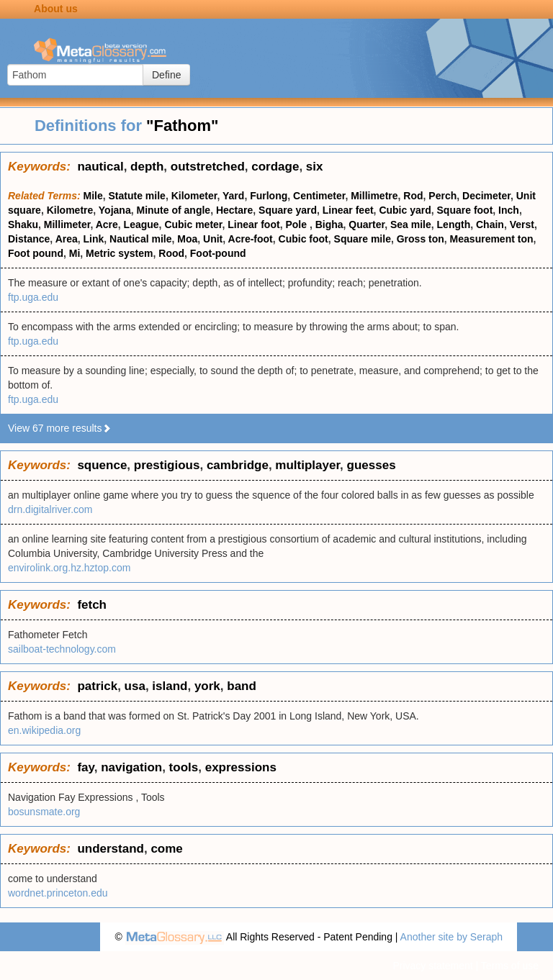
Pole (297, 224)
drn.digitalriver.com (50, 509)
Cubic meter (193, 224)
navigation (131, 767)
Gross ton (421, 239)
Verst (522, 224)
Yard (233, 196)
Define (166, 75)
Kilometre (70, 210)
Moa (187, 239)
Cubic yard (405, 210)
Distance (29, 239)
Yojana (115, 210)
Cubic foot (304, 239)
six (315, 167)
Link (94, 239)
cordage (275, 167)
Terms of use (510, 966)
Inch (509, 210)
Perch (442, 196)
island (170, 686)
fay (85, 767)
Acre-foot (251, 239)
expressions (241, 767)
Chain (490, 224)
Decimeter (486, 196)
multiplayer (307, 465)
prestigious (167, 465)
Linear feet (348, 210)
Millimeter (67, 224)
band (242, 686)
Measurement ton (492, 239)
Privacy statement (432, 966)
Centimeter (319, 196)
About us (56, 9)
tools (184, 767)
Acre (107, 224)
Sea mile (411, 224)
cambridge (238, 465)
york (207, 686)
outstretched (208, 167)
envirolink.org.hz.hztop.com (69, 568)
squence (102, 465)
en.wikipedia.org (44, 730)
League (141, 224)
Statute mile (137, 196)
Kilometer (194, 196)
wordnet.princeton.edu (58, 893)
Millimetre (374, 196)
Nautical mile (140, 239)
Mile (93, 196)
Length (454, 224)
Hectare (234, 210)
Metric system (119, 253)
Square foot (465, 210)
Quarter (367, 224)
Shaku (23, 224)
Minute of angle (173, 210)
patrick (97, 686)
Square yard (288, 210)
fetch (92, 605)
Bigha (329, 224)
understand (111, 849)
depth (147, 167)
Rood (171, 253)
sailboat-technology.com (62, 649)
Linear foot (253, 224)
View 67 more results (60, 428)
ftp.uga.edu (33, 297)
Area (67, 239)
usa (135, 686)
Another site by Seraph (451, 937)
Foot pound (36, 253)
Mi (75, 253)
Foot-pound (218, 253)
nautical (100, 167)
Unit (213, 239)
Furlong (269, 196)
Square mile (363, 239)
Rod (413, 196)
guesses (372, 465)
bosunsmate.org (44, 812)
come (166, 849)
